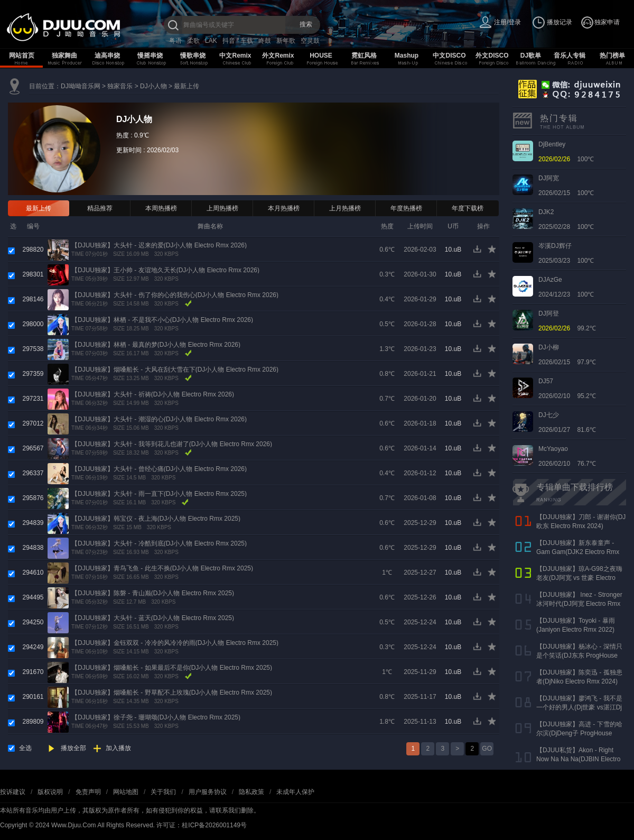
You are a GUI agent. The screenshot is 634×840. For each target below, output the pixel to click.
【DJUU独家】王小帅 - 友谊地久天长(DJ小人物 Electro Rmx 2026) (165, 270)
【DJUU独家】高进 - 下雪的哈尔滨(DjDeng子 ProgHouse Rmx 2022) (579, 733)
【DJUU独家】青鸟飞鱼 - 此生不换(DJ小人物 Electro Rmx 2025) (162, 568)
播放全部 (73, 748)
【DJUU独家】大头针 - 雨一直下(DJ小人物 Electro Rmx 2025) (159, 494)
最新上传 (187, 86)
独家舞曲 (64, 56)
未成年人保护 (295, 792)
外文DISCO (492, 56)
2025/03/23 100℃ (566, 253)
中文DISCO (449, 56)
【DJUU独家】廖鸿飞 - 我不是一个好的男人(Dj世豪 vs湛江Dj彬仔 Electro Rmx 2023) (579, 707)
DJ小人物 (153, 86)
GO (487, 749)
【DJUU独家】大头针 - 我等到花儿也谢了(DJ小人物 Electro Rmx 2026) (172, 444)
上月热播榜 (345, 208)
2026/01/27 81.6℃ (567, 422)
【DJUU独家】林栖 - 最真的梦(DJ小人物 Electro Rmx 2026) (156, 345)
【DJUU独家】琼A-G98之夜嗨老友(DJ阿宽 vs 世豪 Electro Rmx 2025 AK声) (579, 578)
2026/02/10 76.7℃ (567, 456)
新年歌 (286, 41)
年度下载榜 (468, 208)
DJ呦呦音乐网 (81, 86)
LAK (211, 41)
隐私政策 (251, 792)
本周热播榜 (161, 208)
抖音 (229, 41)
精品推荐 (100, 208)
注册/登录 (507, 22)
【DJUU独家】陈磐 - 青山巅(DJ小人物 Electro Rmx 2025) (153, 593)
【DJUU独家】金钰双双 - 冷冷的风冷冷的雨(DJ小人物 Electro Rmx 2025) (175, 643)
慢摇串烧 (150, 56)
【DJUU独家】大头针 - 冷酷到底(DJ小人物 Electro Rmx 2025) (159, 543)
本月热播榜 (284, 208)
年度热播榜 (406, 208)
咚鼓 (265, 41)
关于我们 (163, 792)
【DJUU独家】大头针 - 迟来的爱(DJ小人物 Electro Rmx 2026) (159, 245)
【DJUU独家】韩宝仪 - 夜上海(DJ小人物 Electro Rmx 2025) (156, 519)
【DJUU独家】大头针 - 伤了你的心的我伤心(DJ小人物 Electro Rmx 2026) (175, 295)
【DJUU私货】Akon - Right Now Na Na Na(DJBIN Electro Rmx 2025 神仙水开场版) (578, 759)
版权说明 (50, 792)
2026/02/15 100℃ (566, 186)
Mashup (407, 56)
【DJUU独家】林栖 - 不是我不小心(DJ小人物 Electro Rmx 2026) (162, 320)
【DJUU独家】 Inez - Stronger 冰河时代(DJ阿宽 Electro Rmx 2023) (579, 604)
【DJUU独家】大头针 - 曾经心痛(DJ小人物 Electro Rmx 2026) (159, 469)
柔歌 (193, 41)
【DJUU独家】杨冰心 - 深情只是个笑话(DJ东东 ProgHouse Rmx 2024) (579, 656)
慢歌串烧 (193, 56)
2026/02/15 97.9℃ (567, 355)
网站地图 (126, 792)
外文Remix (278, 56)
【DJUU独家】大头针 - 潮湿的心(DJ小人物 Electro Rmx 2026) (159, 419)
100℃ (566, 152)
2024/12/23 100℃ (566, 287)
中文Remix (235, 56)
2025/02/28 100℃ (566, 219)
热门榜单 (612, 56)
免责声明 (88, 792)
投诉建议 (13, 792)
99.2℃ (567, 321)
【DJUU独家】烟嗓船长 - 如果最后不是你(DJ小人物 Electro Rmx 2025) (172, 668)
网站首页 (22, 56)
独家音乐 (120, 86)
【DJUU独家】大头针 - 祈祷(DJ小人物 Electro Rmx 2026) (153, 394)
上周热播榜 (222, 208)
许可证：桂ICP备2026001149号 (202, 825)
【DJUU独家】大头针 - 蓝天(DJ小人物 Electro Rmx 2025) (153, 618)
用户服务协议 (208, 792)
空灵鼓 (310, 41)
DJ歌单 (531, 56)
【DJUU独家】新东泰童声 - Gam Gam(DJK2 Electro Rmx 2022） (578, 552)
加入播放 (118, 748)
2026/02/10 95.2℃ (567, 389)
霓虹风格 (364, 56)
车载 (247, 41)
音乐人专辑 (570, 56)
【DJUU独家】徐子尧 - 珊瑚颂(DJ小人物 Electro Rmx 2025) (156, 717)
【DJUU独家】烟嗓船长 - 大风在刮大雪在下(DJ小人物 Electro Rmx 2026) (175, 370)
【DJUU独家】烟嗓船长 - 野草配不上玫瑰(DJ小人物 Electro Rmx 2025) (172, 693)
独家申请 (607, 22)
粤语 (175, 41)
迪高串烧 (107, 56)
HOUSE (321, 56)
